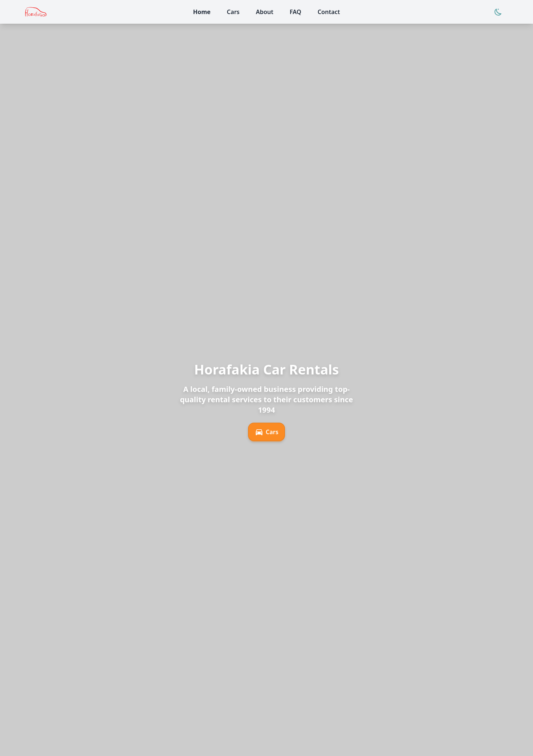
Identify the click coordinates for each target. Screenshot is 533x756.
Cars (266, 432)
